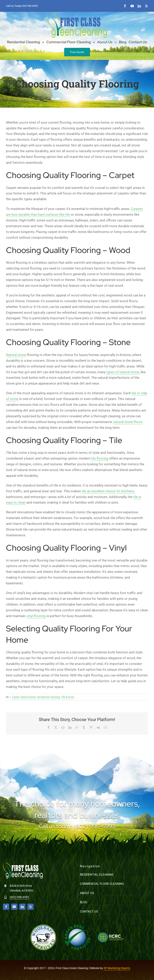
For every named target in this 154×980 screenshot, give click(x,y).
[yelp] (146, 6)
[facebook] (125, 6)
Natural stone (16, 355)
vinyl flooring (36, 616)
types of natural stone (123, 372)
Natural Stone (28, 697)
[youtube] (132, 6)
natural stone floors (128, 422)
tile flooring (100, 458)
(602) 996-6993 (19, 897)
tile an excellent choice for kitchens (108, 491)
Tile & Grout (68, 697)
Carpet (16, 697)
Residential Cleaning (48, 697)
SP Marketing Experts (117, 968)
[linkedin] (139, 6)
